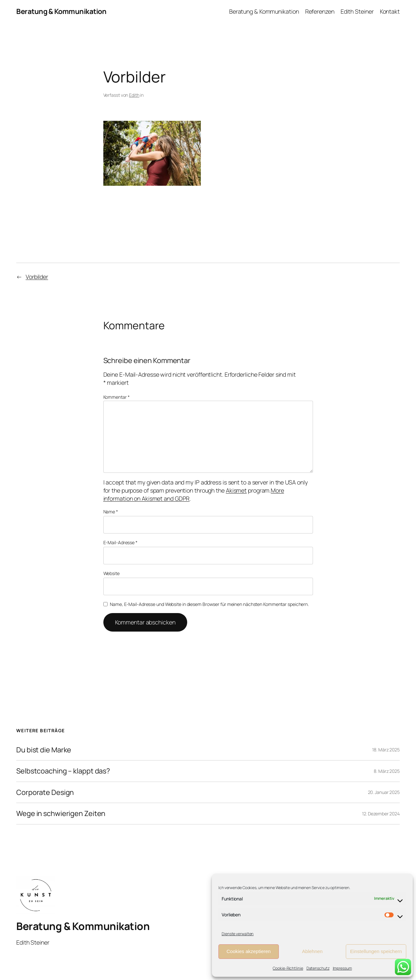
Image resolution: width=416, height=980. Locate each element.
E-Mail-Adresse (120, 542)
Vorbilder (37, 277)
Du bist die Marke (44, 750)
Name (111, 512)
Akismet (236, 490)
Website (111, 573)
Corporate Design (45, 792)
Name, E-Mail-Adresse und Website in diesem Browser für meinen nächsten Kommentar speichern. (209, 604)
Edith (134, 95)
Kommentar (117, 397)
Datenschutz (318, 968)
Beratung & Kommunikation (61, 11)
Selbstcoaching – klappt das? (63, 771)
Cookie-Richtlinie (288, 968)
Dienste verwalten (238, 934)
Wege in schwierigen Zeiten (61, 813)
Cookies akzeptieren (249, 951)
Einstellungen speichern (376, 951)
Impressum (342, 968)
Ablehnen (312, 951)
